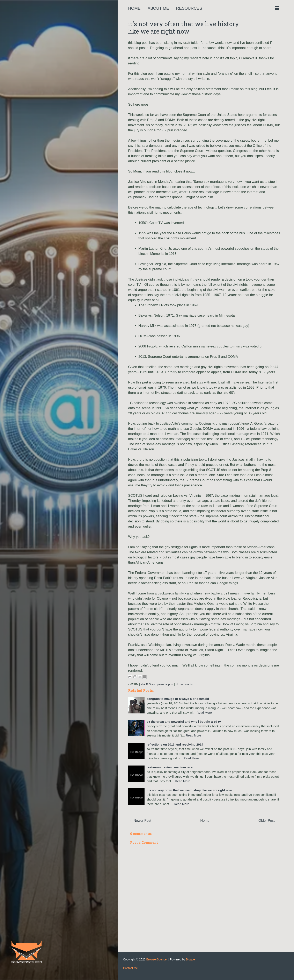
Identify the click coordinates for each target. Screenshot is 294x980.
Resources (189, 8)
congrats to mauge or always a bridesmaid (178, 699)
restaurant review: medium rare (170, 767)
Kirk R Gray (148, 684)
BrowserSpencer (157, 959)
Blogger (191, 959)
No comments (184, 684)
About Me (158, 8)
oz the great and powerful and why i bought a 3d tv (184, 722)
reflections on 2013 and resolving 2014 (175, 744)
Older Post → (269, 821)
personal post (165, 684)
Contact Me (130, 968)
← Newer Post (140, 821)
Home (134, 8)
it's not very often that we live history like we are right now (183, 27)
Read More (204, 713)
